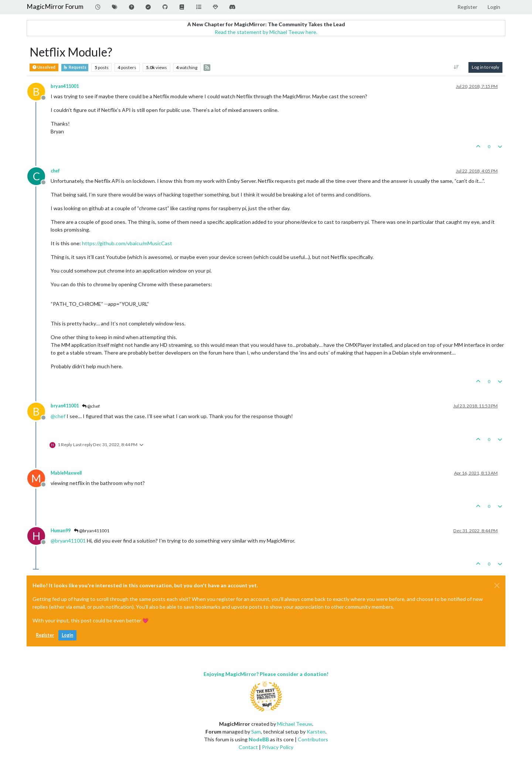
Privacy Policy (278, 747)
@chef (91, 406)
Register (45, 635)
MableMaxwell (66, 473)
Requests (75, 67)
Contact (248, 747)
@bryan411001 (92, 531)
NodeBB (259, 739)
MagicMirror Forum (55, 6)
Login (67, 635)
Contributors (313, 739)
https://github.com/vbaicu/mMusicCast (127, 243)
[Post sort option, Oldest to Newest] (456, 67)
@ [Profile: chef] (58, 416)
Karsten (316, 732)
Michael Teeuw (295, 724)
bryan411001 (65, 86)
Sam (256, 732)
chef (55, 171)
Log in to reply (485, 67)
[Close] (497, 585)
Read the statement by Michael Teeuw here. (266, 32)
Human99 (61, 531)
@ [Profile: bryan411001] (68, 541)
